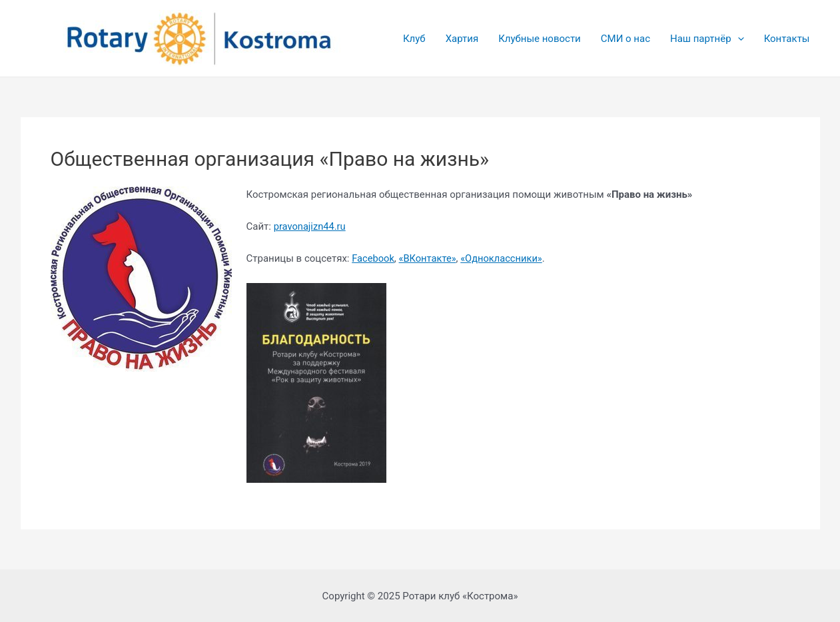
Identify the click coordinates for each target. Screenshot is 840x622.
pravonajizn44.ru (311, 226)
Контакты (787, 39)
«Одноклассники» (505, 258)
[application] (738, 39)
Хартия (462, 39)
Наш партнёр (707, 39)
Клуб (414, 39)
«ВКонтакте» (430, 258)
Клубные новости (540, 39)
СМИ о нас (626, 39)
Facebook (374, 258)
